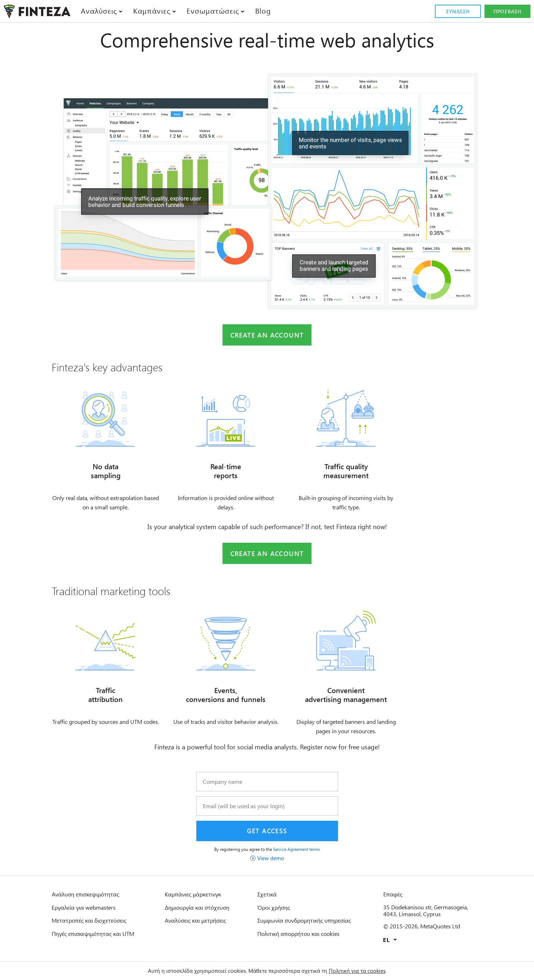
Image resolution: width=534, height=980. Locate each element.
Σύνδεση (458, 11)
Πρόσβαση (508, 11)
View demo (271, 862)
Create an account (267, 335)
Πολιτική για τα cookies (367, 971)
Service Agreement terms (301, 853)
